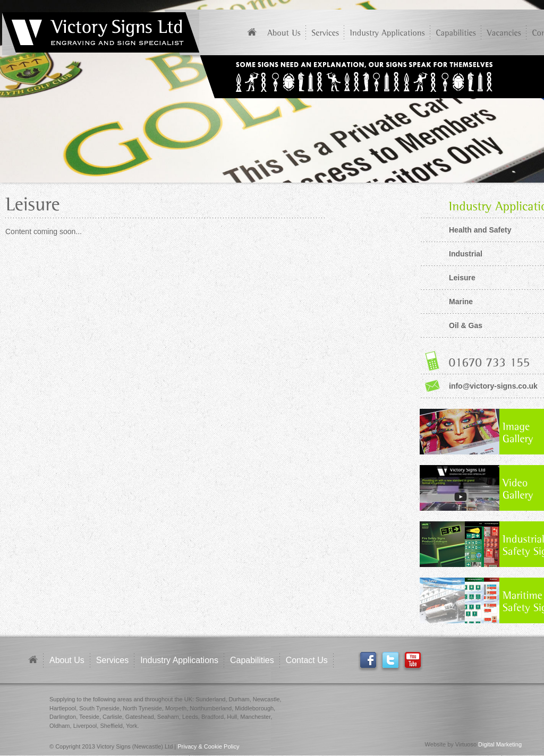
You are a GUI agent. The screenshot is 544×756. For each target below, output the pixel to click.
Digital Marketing (500, 744)
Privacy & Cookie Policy (208, 746)
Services (112, 660)
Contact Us (307, 660)
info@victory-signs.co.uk (493, 386)
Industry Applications (179, 660)
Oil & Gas (466, 325)
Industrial (466, 254)
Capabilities (252, 660)
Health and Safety (480, 230)
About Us (67, 660)
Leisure (462, 278)
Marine (461, 302)
